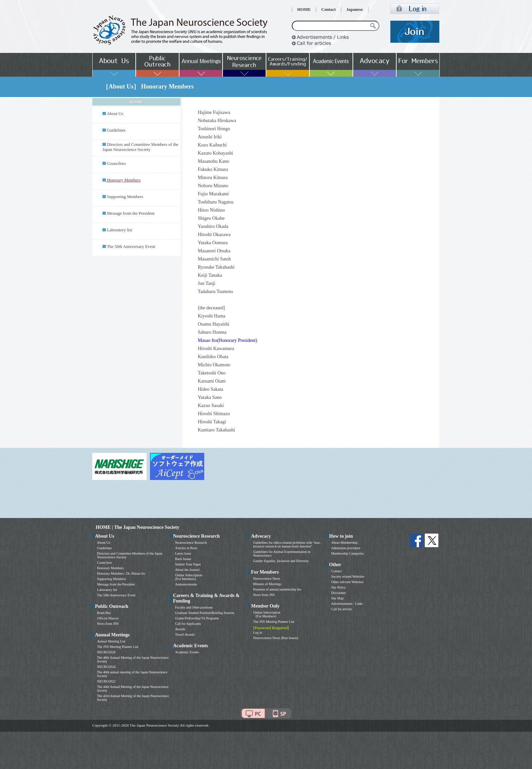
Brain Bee (104, 613)
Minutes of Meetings (267, 584)
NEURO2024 (106, 667)
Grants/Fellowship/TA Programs (197, 618)
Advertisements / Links (347, 604)
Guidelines (116, 130)
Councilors (116, 164)
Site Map (337, 598)
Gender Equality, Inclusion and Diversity (281, 561)
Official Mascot (108, 618)
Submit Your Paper (188, 564)
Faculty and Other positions (194, 607)
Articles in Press (186, 548)
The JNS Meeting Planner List (118, 647)
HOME (304, 9)
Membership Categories (347, 553)
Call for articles (342, 609)
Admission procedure (346, 548)
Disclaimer (339, 593)
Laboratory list (120, 230)
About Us (115, 114)
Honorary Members (110, 568)
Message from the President (131, 213)
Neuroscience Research (191, 543)
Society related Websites (348, 576)
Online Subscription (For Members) (189, 577)
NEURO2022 (106, 681)
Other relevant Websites (347, 582)
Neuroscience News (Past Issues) (275, 638)
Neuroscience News (267, 579)
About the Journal (187, 570)
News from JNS (108, 624)
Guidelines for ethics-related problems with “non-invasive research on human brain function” (287, 544)
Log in (258, 632)
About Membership (344, 543)
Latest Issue (183, 553)
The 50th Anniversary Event (131, 247)
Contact (329, 9)
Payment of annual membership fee (277, 589)
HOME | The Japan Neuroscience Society (137, 527)
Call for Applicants (188, 624)
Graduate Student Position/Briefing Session (205, 613)
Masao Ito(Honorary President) (227, 340)
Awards (180, 629)
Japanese (355, 9)
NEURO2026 (106, 652)
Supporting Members (125, 197)
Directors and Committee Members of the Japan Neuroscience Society (140, 147)
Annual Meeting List (111, 641)
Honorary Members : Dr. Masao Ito (121, 573)
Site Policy (339, 587)
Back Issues (183, 559)
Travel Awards (185, 635)
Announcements (186, 584)
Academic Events (187, 652)
